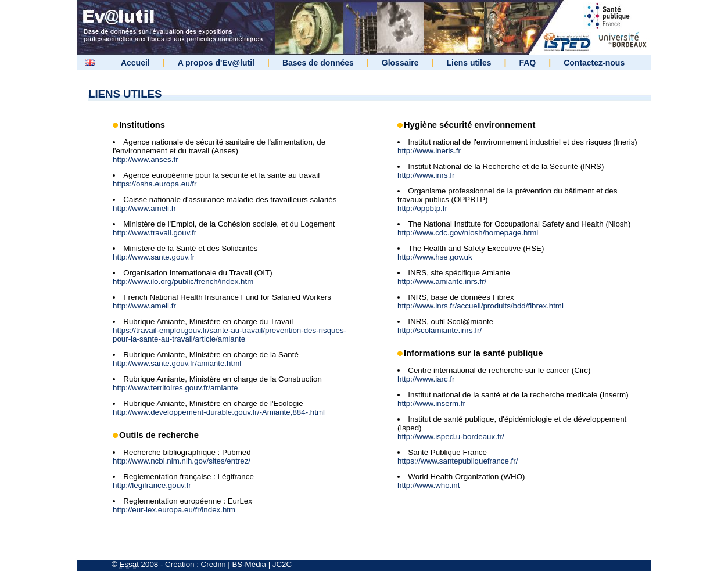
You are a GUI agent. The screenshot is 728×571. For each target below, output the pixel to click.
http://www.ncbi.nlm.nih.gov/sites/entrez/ (182, 461)
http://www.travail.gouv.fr (155, 233)
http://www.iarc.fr (426, 379)
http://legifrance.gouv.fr (152, 485)
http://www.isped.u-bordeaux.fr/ (451, 437)
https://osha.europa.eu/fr (155, 184)
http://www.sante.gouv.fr (154, 257)
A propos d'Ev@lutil (216, 63)
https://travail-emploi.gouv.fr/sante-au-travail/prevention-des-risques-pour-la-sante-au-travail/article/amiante (229, 335)
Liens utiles (469, 63)
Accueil (135, 63)
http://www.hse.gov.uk (435, 257)
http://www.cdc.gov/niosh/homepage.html (468, 233)
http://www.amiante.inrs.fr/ (442, 281)
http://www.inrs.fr (426, 175)
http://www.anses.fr (146, 159)
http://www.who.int (428, 485)
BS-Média (249, 564)
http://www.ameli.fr (144, 208)
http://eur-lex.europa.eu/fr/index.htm (174, 510)
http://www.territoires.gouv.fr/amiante (175, 388)
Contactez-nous (594, 63)
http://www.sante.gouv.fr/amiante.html (177, 363)
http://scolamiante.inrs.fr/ (440, 330)
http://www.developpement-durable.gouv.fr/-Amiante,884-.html (219, 412)
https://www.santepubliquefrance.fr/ (458, 461)
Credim (214, 564)
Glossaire (400, 63)
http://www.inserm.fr (431, 403)
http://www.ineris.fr (429, 151)
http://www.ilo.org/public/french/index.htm (183, 281)
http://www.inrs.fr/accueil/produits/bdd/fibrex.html (480, 306)
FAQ (527, 63)
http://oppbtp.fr (422, 208)
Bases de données (318, 63)
